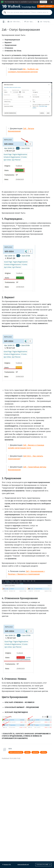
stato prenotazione (16, 752)
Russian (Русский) (44, 865)
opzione (35, 752)
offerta (44, 752)
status (27, 752)
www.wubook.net (23, 865)
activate (43, 2)
